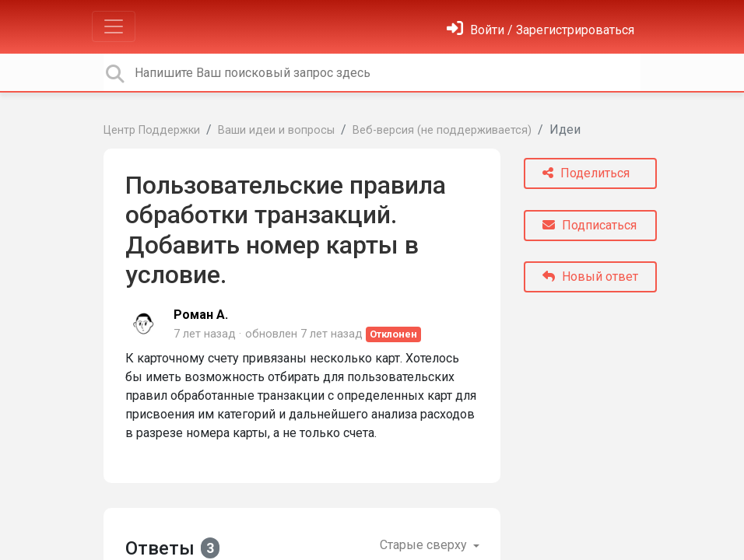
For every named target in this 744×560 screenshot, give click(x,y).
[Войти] (540, 30)
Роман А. (201, 315)
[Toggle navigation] (114, 26)
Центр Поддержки (152, 130)
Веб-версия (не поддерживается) (442, 130)
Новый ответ (590, 276)
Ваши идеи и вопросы (276, 130)
